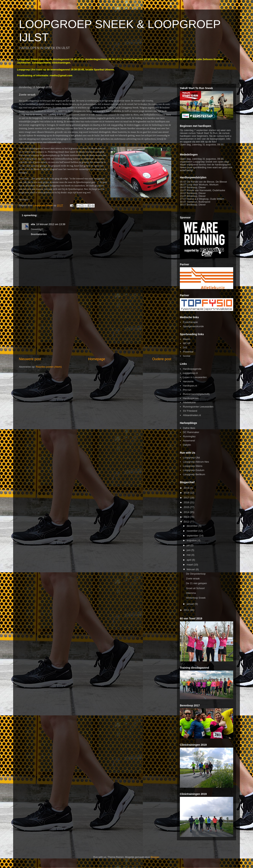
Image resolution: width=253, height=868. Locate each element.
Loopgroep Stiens (193, 466)
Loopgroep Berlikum (194, 474)
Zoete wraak (193, 579)
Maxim (187, 339)
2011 (187, 610)
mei (189, 555)
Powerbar (188, 352)
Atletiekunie (189, 402)
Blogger (155, 857)
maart (190, 565)
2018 (187, 493)
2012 (187, 522)
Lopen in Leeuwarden (195, 377)
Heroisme (188, 381)
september (193, 536)
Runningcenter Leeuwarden (198, 407)
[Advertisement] (95, 325)
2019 (187, 488)
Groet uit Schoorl (195, 588)
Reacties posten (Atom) (49, 367)
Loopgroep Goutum (194, 470)
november (193, 531)
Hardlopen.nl (190, 386)
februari (191, 569)
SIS (185, 347)
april (189, 560)
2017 (187, 498)
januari (191, 604)
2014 (187, 512)
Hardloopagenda (192, 369)
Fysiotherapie (190, 322)
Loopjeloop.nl (190, 373)
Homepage (97, 359)
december (193, 526)
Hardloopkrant (191, 398)
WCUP (187, 343)
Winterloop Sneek (196, 598)
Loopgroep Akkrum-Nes (196, 462)
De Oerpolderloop (196, 574)
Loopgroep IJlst (191, 458)
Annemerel (189, 441)
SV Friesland (190, 411)
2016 (187, 502)
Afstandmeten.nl (192, 415)
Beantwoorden (39, 234)
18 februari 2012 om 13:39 (51, 224)
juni (189, 550)
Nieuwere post (30, 359)
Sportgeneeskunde (193, 326)
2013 (187, 517)
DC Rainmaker (191, 432)
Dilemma (191, 593)
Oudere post (162, 359)
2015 (187, 507)
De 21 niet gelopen (196, 583)
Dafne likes (189, 428)
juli (189, 545)
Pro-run (187, 390)
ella (33, 224)
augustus (192, 540)
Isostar (187, 356)
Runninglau (189, 436)
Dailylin (187, 445)
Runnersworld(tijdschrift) (196, 394)
